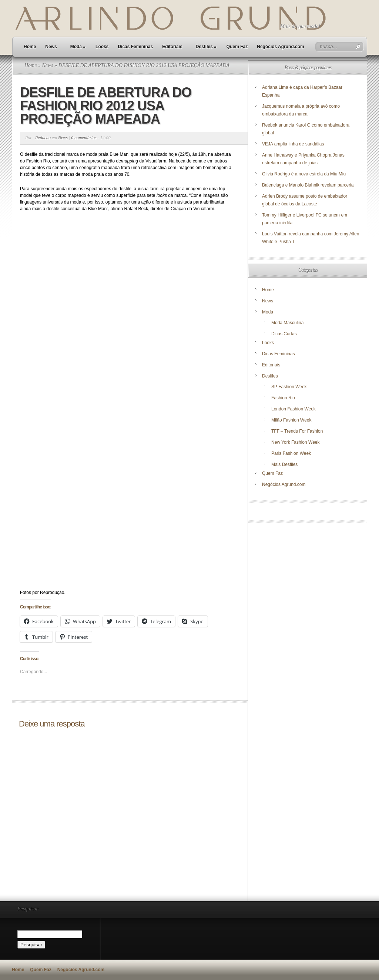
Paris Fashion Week (291, 453)
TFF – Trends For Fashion (297, 431)
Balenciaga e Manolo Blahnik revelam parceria (308, 185)
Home (30, 47)
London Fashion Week (294, 409)
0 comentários (84, 138)
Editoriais (172, 47)
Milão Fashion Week (291, 420)
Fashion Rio (283, 398)
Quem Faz (237, 47)
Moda (78, 47)
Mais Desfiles (284, 464)
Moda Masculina (287, 323)
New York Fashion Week (296, 442)
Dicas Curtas (284, 334)
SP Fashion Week (289, 387)
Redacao (43, 138)
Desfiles (206, 47)
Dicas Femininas (135, 47)
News (51, 47)
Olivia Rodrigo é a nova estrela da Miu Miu (304, 174)
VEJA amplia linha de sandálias (293, 144)
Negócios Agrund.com (281, 47)
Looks (102, 47)
